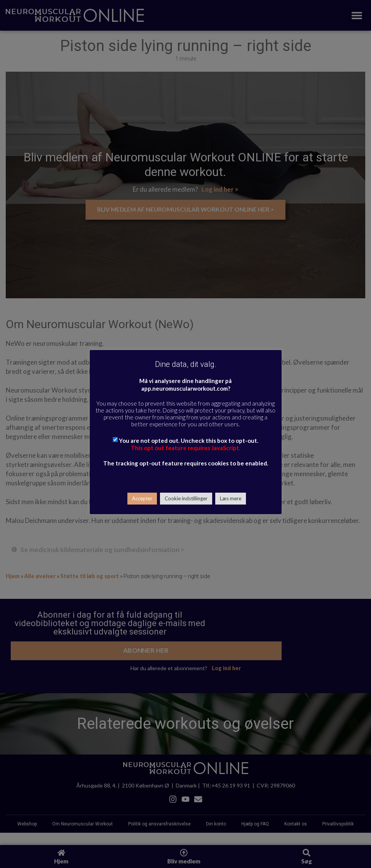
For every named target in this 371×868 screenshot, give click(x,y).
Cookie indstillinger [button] (186, 498)
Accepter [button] (142, 498)
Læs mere (231, 498)
